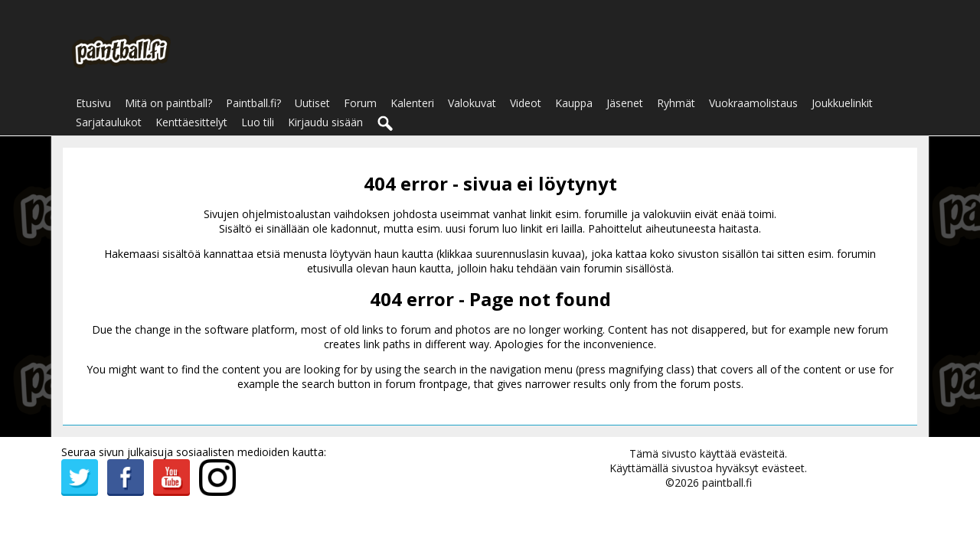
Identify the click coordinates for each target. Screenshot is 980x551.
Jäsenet (625, 103)
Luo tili (258, 122)
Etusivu (93, 103)
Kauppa (574, 103)
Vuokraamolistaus (753, 103)
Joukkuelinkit (842, 103)
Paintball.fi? (253, 103)
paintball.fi (727, 483)
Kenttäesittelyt (191, 122)
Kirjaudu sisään (325, 122)
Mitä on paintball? (168, 103)
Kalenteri (412, 103)
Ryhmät (676, 103)
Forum (360, 103)
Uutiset (312, 103)
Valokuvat (472, 103)
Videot (526, 103)
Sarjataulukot (109, 122)
